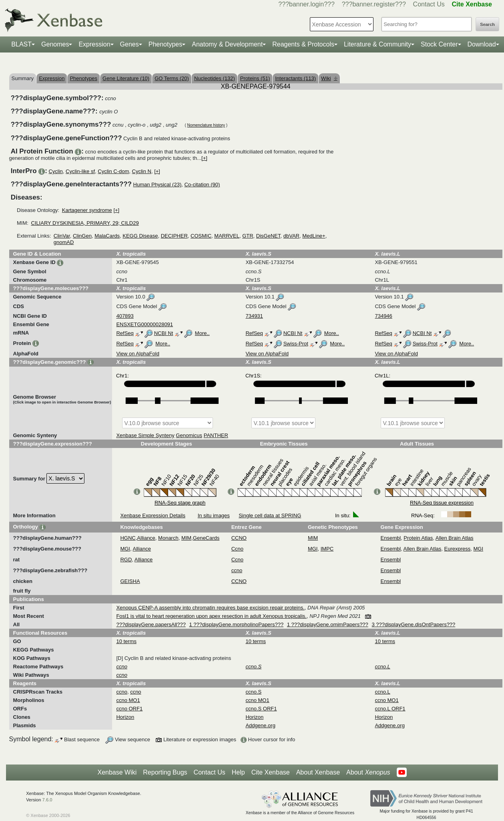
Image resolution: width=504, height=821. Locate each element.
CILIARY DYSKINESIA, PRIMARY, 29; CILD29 (85, 223)
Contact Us (429, 4)
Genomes (55, 44)
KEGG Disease (140, 236)
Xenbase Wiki (117, 772)
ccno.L (382, 692)
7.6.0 (47, 800)
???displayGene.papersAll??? (151, 624)
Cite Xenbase (271, 772)
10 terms (126, 641)
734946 (383, 316)
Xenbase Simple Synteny (145, 435)
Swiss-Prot (296, 344)
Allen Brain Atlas (455, 538)
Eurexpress (458, 549)
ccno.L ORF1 (390, 709)
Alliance (146, 538)
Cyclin (55, 171)
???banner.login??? (306, 4)
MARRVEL (227, 236)
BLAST (21, 44)
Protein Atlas (418, 538)
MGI (125, 549)
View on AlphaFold (138, 354)
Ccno (237, 549)
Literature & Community (377, 44)
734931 (254, 316)
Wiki (329, 78)
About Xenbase (318, 772)
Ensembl (391, 538)
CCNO (239, 538)
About (368, 773)
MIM (186, 538)
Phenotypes (166, 44)
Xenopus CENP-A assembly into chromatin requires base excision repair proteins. (210, 608)
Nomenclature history (206, 125)
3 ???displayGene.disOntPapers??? (413, 624)
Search (487, 24)
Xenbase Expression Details (153, 515)
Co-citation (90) (202, 185)
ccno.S (253, 692)
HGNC (128, 538)
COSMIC (201, 236)
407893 (125, 316)
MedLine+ (314, 236)
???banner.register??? (374, 4)
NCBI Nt (164, 333)
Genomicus (189, 435)
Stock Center (439, 44)
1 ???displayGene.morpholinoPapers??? (237, 624)
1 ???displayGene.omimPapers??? (328, 624)
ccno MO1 (128, 700)
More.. (202, 333)
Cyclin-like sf (80, 171)
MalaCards (107, 236)
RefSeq (125, 333)
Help (238, 772)
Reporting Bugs (165, 772)
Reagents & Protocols (303, 44)
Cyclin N (142, 171)
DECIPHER (174, 236)
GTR (248, 236)
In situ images (214, 515)
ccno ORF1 (129, 709)
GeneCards (206, 538)
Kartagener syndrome (87, 210)
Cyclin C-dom (113, 171)
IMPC (327, 549)
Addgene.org (260, 725)
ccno (237, 570)
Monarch (168, 538)
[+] (204, 158)
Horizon (125, 717)
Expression (94, 44)
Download (482, 44)
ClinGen (82, 236)
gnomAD (64, 242)
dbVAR (291, 236)
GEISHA (130, 581)
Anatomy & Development (227, 44)
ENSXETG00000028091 (145, 324)
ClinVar (62, 236)
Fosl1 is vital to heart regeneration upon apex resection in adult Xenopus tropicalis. (211, 616)
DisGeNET (268, 236)
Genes (130, 44)
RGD (126, 560)
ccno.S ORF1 (261, 709)
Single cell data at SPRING (270, 515)
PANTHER (216, 435)
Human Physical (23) (158, 185)
